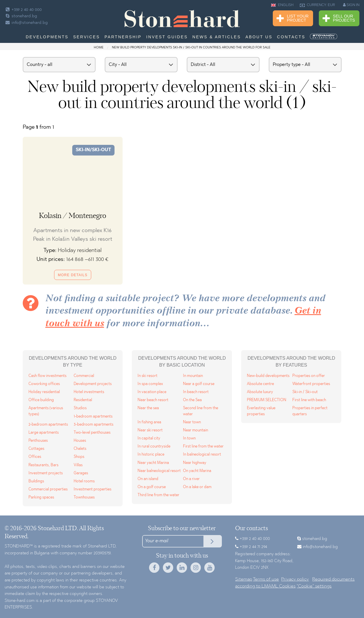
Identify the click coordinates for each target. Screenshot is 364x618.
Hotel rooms (84, 481)
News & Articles (217, 37)
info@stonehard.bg (26, 23)
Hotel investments (89, 392)
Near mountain (196, 430)
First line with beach (309, 400)
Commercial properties (48, 489)
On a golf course (152, 487)
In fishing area (149, 422)
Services (86, 37)
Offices (35, 457)
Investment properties (93, 489)
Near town (192, 422)
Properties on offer (309, 376)
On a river (191, 479)
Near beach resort (153, 400)
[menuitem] (324, 37)
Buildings (36, 481)
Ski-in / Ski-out (305, 392)
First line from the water (203, 447)
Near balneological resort (159, 471)
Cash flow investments (47, 376)
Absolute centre (260, 384)
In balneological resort (202, 455)
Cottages (36, 449)
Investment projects (46, 473)
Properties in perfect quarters (310, 411)
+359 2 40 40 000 (23, 10)
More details (73, 275)
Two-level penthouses (92, 433)
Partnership (123, 37)
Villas (78, 465)
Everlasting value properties (261, 411)
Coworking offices (44, 384)
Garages (81, 473)
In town (189, 438)
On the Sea (192, 400)
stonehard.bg (21, 16)
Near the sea (148, 408)
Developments (47, 37)
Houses (80, 441)
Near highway (195, 463)
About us (259, 37)
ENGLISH (282, 5)
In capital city (149, 438)
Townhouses (84, 497)
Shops (79, 457)
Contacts (291, 37)
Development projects (93, 384)
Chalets (80, 449)
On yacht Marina (197, 471)
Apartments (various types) (46, 411)
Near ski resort (150, 430)
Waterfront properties (311, 384)
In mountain (193, 376)
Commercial (84, 376)
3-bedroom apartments (94, 425)
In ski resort (147, 376)
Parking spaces (41, 497)
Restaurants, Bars (43, 465)
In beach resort (196, 392)
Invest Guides (167, 37)
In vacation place (152, 392)
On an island (148, 479)
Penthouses (38, 441)
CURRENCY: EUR (317, 5)
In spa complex (150, 384)
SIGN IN (351, 5)
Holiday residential (44, 392)
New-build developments (268, 376)
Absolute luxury (260, 392)
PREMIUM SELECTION (267, 400)
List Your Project (292, 19)
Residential (83, 400)
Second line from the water (201, 411)
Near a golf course (199, 384)
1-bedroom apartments (93, 417)
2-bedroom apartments (48, 425)
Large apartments (44, 433)
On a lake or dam (197, 487)
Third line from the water (158, 495)
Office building (41, 400)
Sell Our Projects (339, 19)
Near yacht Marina (153, 463)
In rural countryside (154, 447)
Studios (80, 408)
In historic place (151, 455)
